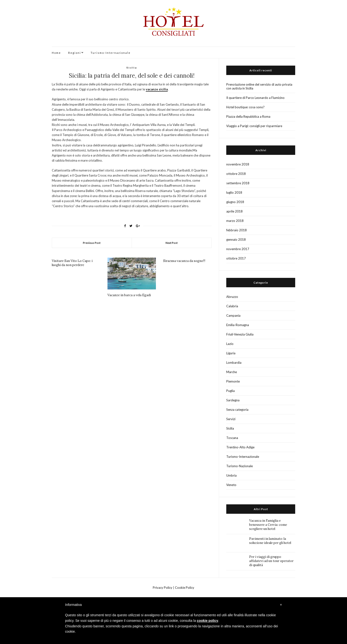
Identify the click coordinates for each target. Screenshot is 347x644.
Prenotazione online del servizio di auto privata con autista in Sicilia (259, 86)
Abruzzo (232, 297)
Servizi (231, 419)
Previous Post (92, 243)
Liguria (231, 353)
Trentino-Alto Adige (240, 447)
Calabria (232, 306)
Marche (232, 372)
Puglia (230, 391)
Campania (233, 315)
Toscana (232, 438)
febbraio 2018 (237, 230)
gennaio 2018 (236, 240)
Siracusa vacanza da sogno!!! (184, 261)
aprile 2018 (234, 211)
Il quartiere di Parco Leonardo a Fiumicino (255, 98)
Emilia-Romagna (238, 325)
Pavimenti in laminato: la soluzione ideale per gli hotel (270, 541)
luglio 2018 (234, 192)
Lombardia (234, 363)
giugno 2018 (235, 202)
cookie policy (208, 621)
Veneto (231, 485)
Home (56, 53)
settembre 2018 (238, 183)
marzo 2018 (235, 221)
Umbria (231, 475)
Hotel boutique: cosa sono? (245, 107)
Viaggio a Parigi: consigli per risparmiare (254, 126)
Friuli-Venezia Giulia (240, 334)
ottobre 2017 (236, 258)
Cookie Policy (185, 588)
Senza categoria (237, 410)
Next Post (172, 243)
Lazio (230, 344)
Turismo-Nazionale (240, 466)
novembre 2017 (238, 249)
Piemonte (233, 381)
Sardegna (233, 400)
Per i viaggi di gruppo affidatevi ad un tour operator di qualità (271, 561)
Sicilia (132, 68)
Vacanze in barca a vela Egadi (129, 295)
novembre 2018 (238, 164)
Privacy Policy (163, 588)
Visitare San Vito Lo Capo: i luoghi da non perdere (72, 263)
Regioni (75, 53)
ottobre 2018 (236, 174)
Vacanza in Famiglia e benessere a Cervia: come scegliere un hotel (268, 525)
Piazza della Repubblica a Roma (248, 116)
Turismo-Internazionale (111, 53)
